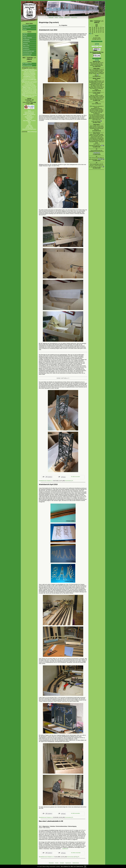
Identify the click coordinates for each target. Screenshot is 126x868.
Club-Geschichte (27, 27)
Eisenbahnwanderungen (28, 51)
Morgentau (29, 126)
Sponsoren (25, 43)
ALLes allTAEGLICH (29, 112)
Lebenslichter (29, 118)
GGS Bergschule (29, 128)
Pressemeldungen (27, 55)
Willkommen (26, 26)
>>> (103, 26)
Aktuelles (25, 36)
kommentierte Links (27, 53)
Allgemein (25, 34)
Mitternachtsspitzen (29, 117)
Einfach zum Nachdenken (29, 114)
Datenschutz (74, 18)
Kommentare (68, 481)
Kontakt (61, 18)
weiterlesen (65, 849)
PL (73, 481)
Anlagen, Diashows (27, 38)
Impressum (67, 18)
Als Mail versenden (75, 477)
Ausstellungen (26, 40)
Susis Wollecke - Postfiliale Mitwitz (29, 121)
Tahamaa (29, 119)
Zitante (29, 111)
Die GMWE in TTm (27, 64)
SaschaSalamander (29, 113)
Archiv (56, 18)
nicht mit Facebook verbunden (43, 477)
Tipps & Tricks (26, 45)
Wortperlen (29, 116)
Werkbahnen (26, 47)
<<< (90, 26)
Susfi (29, 124)
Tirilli (29, 123)
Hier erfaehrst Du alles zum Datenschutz (72, 866)
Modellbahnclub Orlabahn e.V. (46, 481)
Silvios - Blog (29, 127)
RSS (76, 857)
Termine (25, 29)
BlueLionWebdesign (28, 65)
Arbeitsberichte (26, 42)
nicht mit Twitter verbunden (59, 477)
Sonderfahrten (26, 49)
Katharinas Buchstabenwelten (29, 129)
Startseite (51, 18)
